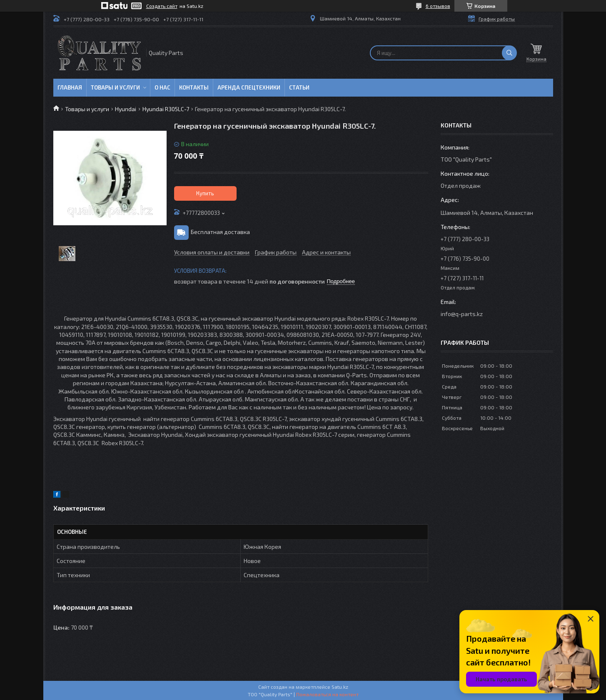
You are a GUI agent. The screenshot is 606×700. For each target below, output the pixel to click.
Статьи (299, 87)
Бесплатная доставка (220, 232)
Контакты (194, 87)
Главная (70, 87)
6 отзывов (438, 6)
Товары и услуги (115, 87)
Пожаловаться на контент (327, 694)
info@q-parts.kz (462, 314)
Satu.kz (340, 687)
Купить (205, 193)
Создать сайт (162, 6)
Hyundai (126, 109)
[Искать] (509, 53)
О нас (162, 87)
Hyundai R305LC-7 (166, 109)
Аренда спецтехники (249, 87)
